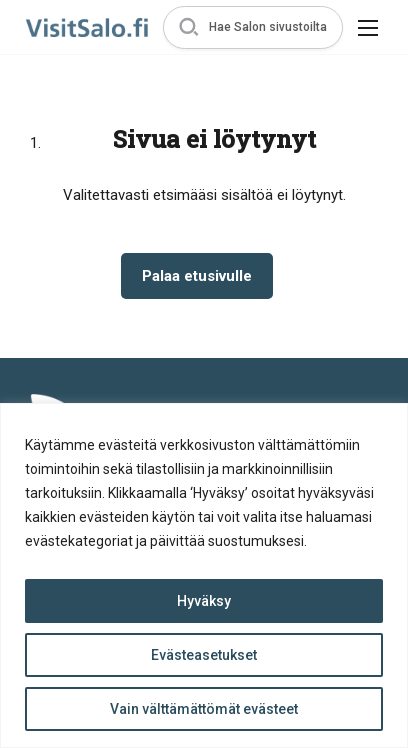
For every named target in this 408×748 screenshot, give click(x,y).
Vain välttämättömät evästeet (204, 709)
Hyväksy (204, 601)
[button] (253, 27)
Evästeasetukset (204, 655)
